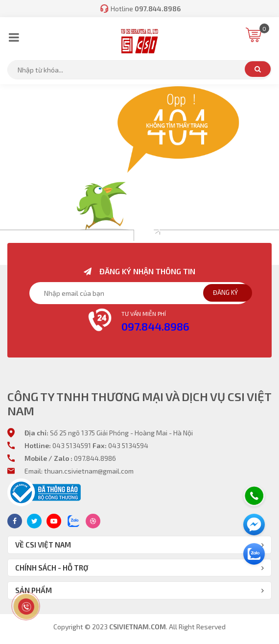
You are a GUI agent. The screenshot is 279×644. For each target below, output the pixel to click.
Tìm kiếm (258, 69)
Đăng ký (225, 292)
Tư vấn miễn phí (144, 313)
